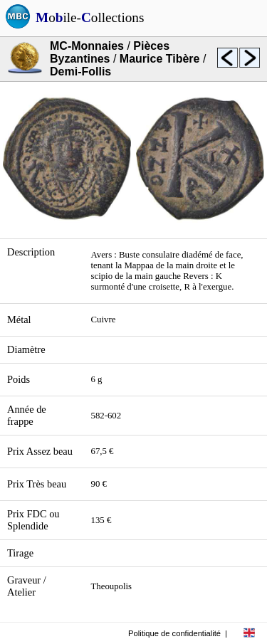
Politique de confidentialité (174, 633)
